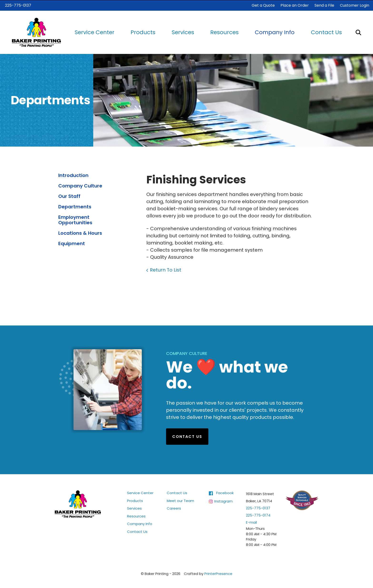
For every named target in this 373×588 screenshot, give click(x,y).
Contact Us (326, 32)
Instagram (223, 501)
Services (183, 32)
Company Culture (80, 186)
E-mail (251, 522)
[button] (358, 32)
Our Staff (69, 196)
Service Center (95, 32)
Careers (174, 508)
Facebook (225, 493)
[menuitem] (95, 32)
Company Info (275, 32)
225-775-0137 (18, 5)
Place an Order (295, 5)
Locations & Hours (80, 233)
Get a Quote (263, 5)
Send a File (324, 5)
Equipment (72, 243)
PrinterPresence (218, 573)
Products (143, 32)
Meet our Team (180, 500)
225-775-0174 (258, 515)
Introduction (73, 175)
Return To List (166, 270)
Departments (75, 206)
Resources (224, 32)
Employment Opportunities (75, 220)
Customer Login (355, 5)
